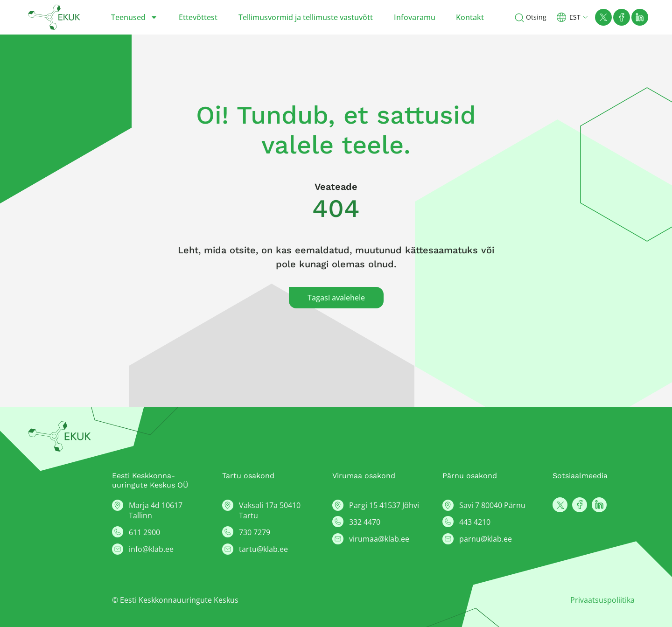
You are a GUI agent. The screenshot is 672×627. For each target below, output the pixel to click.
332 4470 (365, 522)
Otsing (536, 17)
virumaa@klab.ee (379, 539)
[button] (576, 17)
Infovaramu (415, 17)
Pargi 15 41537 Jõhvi (384, 505)
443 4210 (475, 522)
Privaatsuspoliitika (602, 600)
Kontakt (470, 17)
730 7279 (255, 532)
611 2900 (144, 532)
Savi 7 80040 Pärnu (492, 505)
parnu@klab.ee (486, 539)
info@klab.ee (151, 549)
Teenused (134, 17)
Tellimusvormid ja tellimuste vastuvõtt (306, 17)
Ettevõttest (198, 17)
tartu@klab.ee (263, 549)
